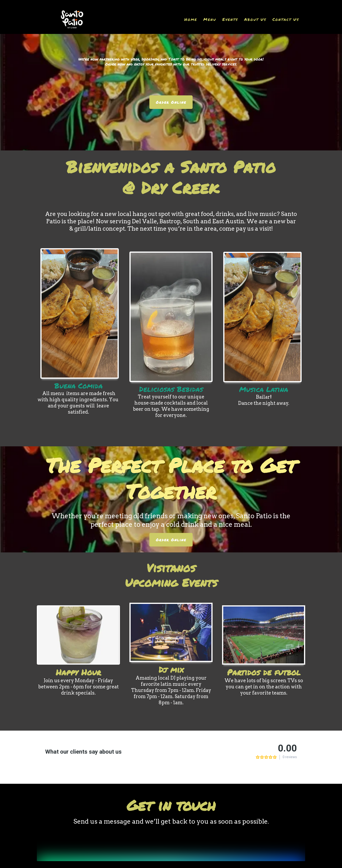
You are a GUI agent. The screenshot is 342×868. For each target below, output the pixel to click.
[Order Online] (171, 102)
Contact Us (286, 19)
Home (191, 19)
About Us (255, 19)
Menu (210, 19)
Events (230, 19)
